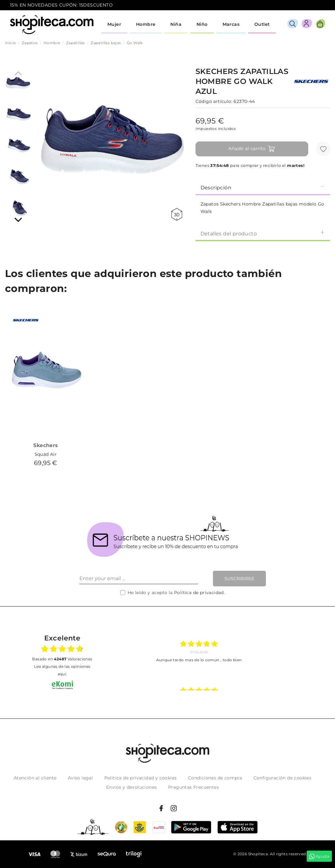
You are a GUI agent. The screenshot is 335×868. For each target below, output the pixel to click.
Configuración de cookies (283, 778)
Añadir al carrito (252, 149)
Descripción (263, 187)
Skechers (45, 445)
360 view (177, 214)
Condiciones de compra (215, 778)
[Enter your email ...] (139, 579)
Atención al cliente (35, 778)
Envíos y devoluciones (131, 787)
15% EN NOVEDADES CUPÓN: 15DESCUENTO (61, 5)
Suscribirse (239, 579)
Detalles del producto (263, 233)
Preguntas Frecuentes (193, 787)
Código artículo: (214, 101)
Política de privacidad (199, 593)
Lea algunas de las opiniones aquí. (62, 670)
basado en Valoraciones (62, 659)
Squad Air (46, 454)
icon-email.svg (314, 5)
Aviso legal (80, 778)
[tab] (263, 187)
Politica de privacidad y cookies (141, 778)
